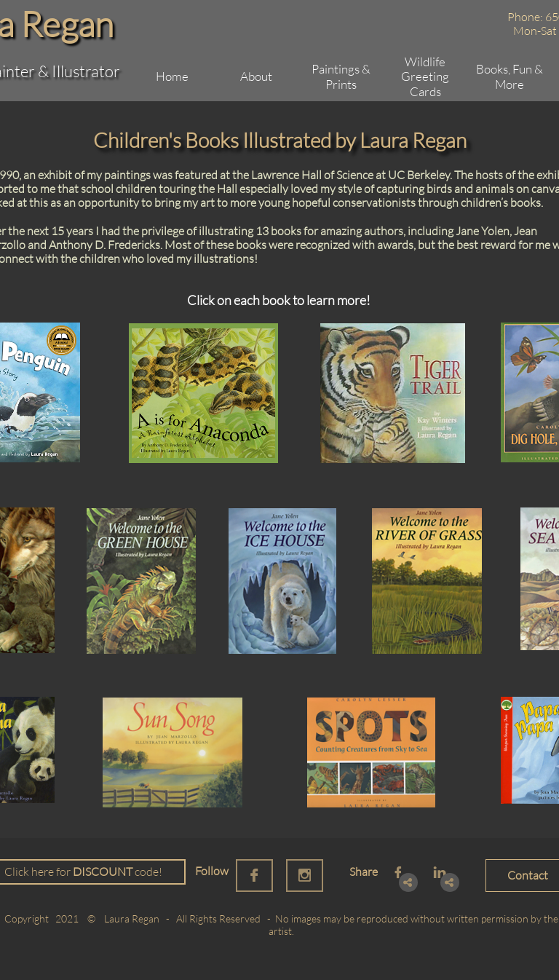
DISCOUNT (103, 872)
